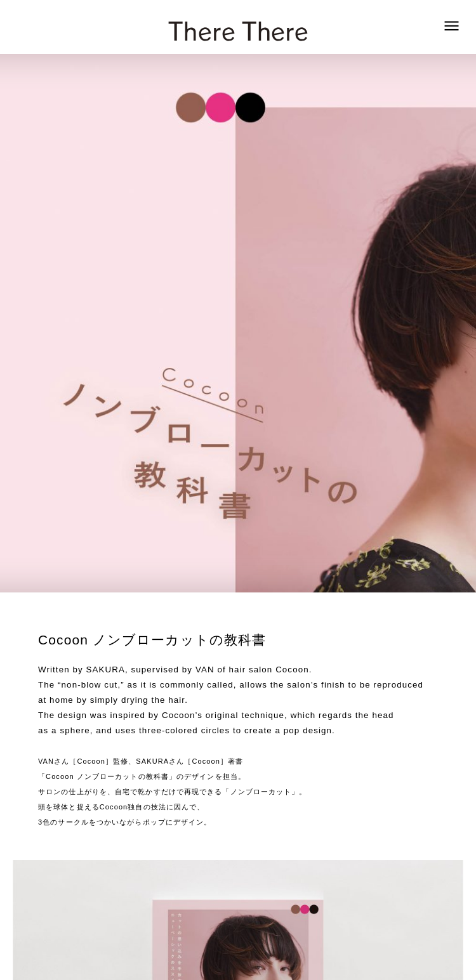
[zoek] (452, 26)
